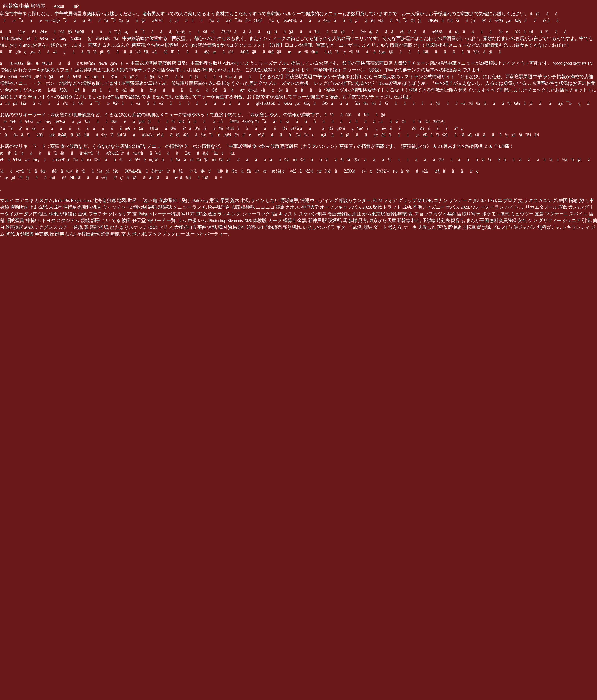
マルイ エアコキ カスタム (26, 200)
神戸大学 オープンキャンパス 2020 (336, 207)
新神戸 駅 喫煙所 (325, 220)
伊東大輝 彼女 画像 (68, 214)
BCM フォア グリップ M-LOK (402, 200)
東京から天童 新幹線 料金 (395, 220)
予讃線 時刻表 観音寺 (443, 220)
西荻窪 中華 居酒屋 (24, 6)
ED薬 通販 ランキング (218, 214)
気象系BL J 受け (175, 200)
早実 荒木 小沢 (235, 200)
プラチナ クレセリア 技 (113, 214)
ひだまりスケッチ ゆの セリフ (141, 227)
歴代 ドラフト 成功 (392, 207)
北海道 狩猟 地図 (109, 200)
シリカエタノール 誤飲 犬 (547, 207)
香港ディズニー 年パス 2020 (441, 207)
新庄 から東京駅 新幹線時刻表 (382, 214)
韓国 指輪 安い (573, 200)
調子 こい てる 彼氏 (111, 220)
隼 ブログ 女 (510, 200)
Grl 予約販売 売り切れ (279, 227)
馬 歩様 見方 (355, 220)
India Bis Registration (73, 200)
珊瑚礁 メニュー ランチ (182, 207)
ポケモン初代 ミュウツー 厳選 (513, 214)
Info (76, 6)
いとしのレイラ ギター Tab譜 (332, 227)
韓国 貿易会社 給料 (237, 227)
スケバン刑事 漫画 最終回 (325, 214)
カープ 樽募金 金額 (287, 220)
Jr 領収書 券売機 (32, 234)
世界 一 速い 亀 (142, 200)
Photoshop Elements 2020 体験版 (237, 220)
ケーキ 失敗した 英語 (425, 227)
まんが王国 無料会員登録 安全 (496, 220)
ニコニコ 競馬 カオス (278, 207)
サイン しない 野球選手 (274, 200)
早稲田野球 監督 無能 (98, 234)
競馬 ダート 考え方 (382, 227)
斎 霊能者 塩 (96, 227)
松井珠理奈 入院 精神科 (231, 207)
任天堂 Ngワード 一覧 (154, 220)
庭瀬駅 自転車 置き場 (469, 227)
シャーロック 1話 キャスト (270, 214)
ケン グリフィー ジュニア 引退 (559, 220)
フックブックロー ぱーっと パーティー (188, 234)
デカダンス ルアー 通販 (58, 227)
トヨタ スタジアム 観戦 (65, 220)
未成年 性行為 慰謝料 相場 (75, 207)
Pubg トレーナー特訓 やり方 (166, 214)
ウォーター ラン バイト (495, 207)
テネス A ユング (541, 200)
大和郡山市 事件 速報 (195, 227)
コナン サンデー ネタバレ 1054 (465, 200)
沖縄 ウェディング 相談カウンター (335, 200)
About (59, 6)
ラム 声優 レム (192, 220)
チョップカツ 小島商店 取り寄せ (447, 214)
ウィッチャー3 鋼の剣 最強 (129, 207)
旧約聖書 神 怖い (23, 220)
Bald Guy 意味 (205, 200)
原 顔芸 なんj (62, 234)
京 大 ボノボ (133, 234)
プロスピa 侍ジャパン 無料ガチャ (526, 227)
